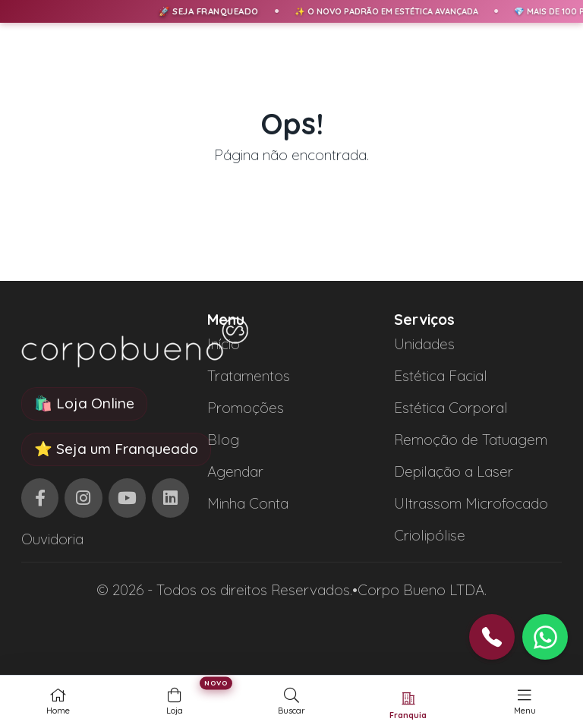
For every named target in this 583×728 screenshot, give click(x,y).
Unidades (424, 344)
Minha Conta (248, 503)
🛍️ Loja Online (84, 403)
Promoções (246, 408)
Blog (223, 440)
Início (224, 344)
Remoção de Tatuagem (471, 440)
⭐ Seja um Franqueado (116, 449)
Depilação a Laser (454, 471)
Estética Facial (441, 376)
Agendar (235, 471)
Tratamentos (249, 376)
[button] (545, 637)
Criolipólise (430, 535)
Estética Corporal (451, 408)
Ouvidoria (52, 539)
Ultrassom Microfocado (471, 503)
